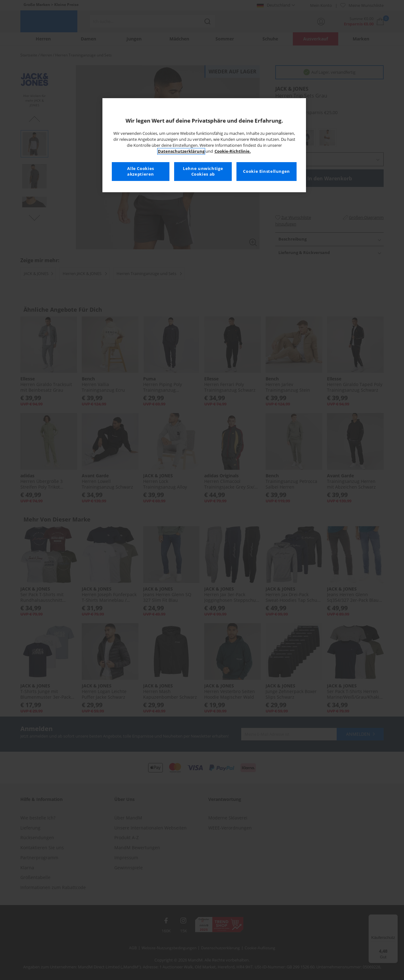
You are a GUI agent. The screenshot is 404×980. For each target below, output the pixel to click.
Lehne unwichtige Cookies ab (203, 171)
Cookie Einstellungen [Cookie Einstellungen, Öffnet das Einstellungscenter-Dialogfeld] (267, 171)
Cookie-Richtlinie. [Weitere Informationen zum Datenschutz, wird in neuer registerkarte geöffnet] (233, 151)
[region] (204, 145)
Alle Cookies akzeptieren (141, 171)
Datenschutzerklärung (181, 151)
